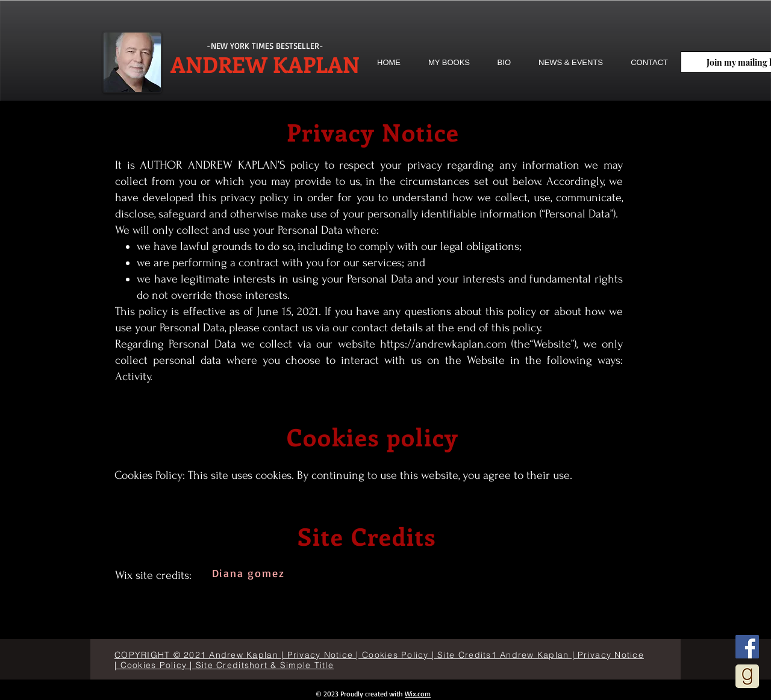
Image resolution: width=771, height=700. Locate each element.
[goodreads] (747, 676)
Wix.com (418, 694)
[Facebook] (747, 647)
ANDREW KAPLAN (265, 64)
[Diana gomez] (249, 573)
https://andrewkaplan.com (443, 344)
